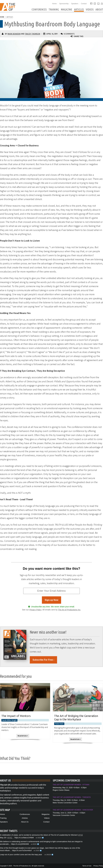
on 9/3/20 (39, 838)
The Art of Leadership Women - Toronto (72, 797)
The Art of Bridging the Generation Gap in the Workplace (76, 718)
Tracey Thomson (32, 34)
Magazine (66, 10)
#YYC (10, 838)
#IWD (16, 835)
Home (54, 4)
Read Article (23, 736)
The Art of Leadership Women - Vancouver (73, 810)
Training (54, 10)
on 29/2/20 (48, 855)
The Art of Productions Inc (69, 610)
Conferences (39, 10)
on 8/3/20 (34, 844)
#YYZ (81, 835)
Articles (79, 10)
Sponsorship (64, 4)
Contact (84, 4)
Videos (90, 10)
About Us (25, 822)
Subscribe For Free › (43, 660)
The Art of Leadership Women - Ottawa (71, 785)
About (99, 10)
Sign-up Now (51, 600)
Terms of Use (87, 866)
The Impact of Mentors (16, 716)
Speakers (75, 4)
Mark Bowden (14, 34)
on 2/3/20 (37, 851)
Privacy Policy (35, 610)
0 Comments (69, 34)
